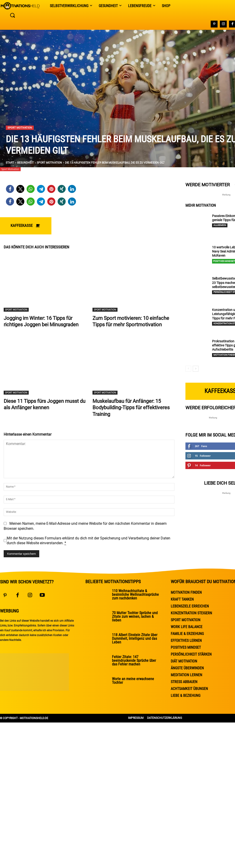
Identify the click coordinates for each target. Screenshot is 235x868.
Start (10, 163)
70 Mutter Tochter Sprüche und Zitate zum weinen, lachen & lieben (135, 617)
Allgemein (220, 225)
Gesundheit (25, 163)
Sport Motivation (20, 128)
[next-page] (196, 369)
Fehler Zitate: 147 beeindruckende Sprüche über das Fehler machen (134, 661)
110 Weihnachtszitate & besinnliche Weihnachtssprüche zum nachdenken (135, 595)
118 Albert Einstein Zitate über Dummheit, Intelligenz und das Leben (135, 639)
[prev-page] (188, 369)
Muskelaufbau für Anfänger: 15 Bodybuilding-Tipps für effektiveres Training (131, 408)
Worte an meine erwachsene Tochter (133, 681)
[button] (10, 189)
